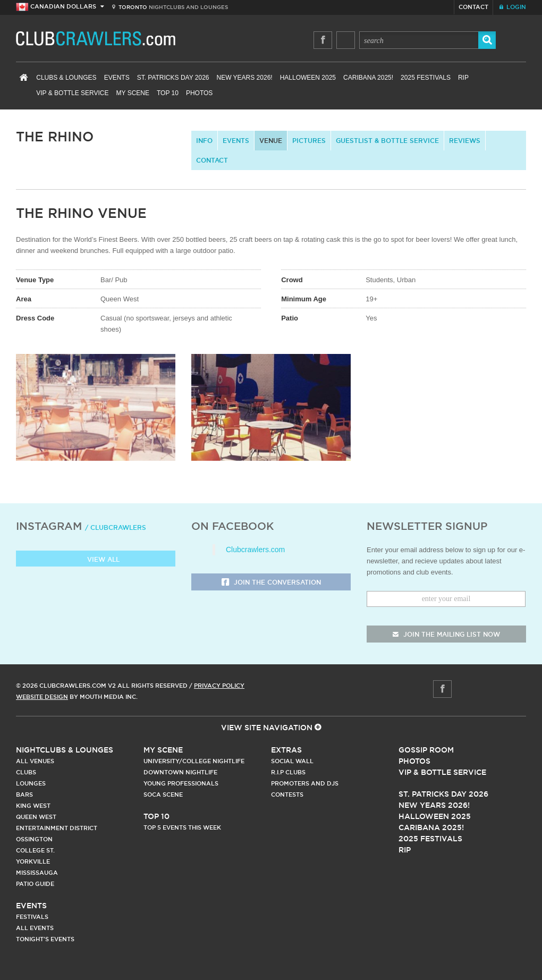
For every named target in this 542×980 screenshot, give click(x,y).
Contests (287, 795)
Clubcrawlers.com (255, 550)
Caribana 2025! (368, 78)
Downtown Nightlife (180, 772)
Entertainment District (57, 828)
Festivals (32, 917)
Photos (199, 93)
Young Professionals (181, 783)
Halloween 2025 (308, 78)
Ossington (34, 839)
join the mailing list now (446, 634)
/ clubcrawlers (116, 527)
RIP (463, 78)
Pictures (309, 141)
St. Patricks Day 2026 (173, 78)
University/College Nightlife (194, 761)
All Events (35, 928)
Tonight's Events (45, 939)
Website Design (42, 697)
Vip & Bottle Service (442, 772)
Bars (24, 795)
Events (117, 78)
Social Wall (292, 761)
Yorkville (33, 861)
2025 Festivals (426, 78)
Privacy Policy (219, 686)
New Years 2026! (244, 78)
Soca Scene (163, 795)
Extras (286, 750)
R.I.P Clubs (288, 772)
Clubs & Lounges (66, 78)
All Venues (35, 761)
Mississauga (37, 873)
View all (96, 560)
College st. (35, 850)
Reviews (465, 141)
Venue (271, 141)
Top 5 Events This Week (182, 827)
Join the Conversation (271, 583)
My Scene (133, 93)
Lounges (31, 783)
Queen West (36, 817)
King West (33, 806)
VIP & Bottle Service (72, 93)
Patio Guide (35, 884)
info (204, 141)
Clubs (26, 772)
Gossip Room (426, 750)
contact (212, 160)
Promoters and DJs (305, 783)
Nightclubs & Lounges (65, 750)
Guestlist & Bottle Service (387, 141)
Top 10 (168, 93)
